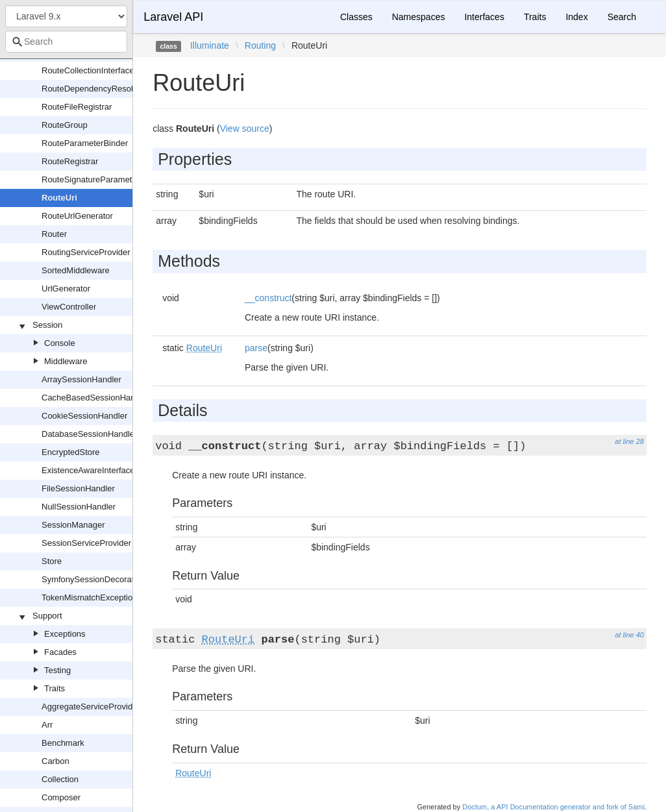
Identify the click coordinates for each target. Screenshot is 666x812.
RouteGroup (65, 125)
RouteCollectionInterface (88, 70)
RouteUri (59, 198)
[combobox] (66, 42)
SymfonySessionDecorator (92, 579)
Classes (356, 17)
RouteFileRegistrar (77, 107)
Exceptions (65, 634)
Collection (60, 779)
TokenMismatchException (89, 597)
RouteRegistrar (70, 161)
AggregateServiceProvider (91, 707)
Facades (60, 652)
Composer (61, 797)
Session (47, 325)
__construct (268, 298)
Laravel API (173, 17)
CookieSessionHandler (84, 416)
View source (245, 129)
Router (54, 234)
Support (47, 616)
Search (622, 17)
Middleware (66, 361)
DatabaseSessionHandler (89, 434)
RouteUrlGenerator (77, 216)
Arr (47, 725)
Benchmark (63, 743)
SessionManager (73, 525)
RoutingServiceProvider (86, 252)
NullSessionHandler (79, 507)
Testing (57, 670)
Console (60, 343)
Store (52, 561)
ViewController (69, 307)
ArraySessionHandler (81, 379)
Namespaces (419, 17)
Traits (55, 688)
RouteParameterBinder (85, 143)
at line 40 (629, 635)
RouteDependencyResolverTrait (102, 89)
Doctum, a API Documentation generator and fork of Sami (553, 807)
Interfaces (484, 17)
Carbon (55, 761)
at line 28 (629, 441)
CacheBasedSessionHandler (95, 398)
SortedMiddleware (76, 270)
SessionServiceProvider (86, 543)
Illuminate (210, 45)
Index (576, 17)
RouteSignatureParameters (93, 179)
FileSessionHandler (78, 488)
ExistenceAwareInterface (88, 470)
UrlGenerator (66, 289)
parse (256, 348)
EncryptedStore (71, 452)
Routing (260, 45)
